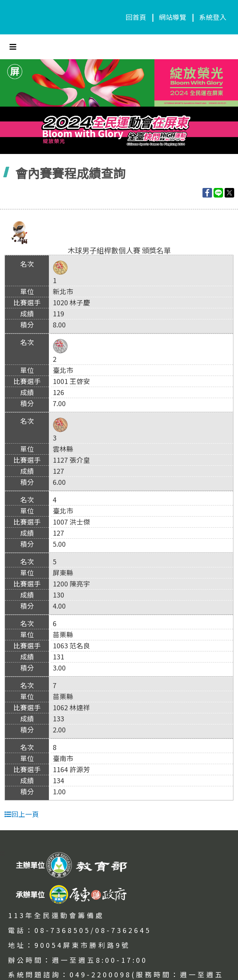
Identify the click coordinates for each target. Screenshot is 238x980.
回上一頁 (22, 814)
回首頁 (136, 17)
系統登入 (213, 17)
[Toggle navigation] (13, 47)
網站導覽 (173, 17)
